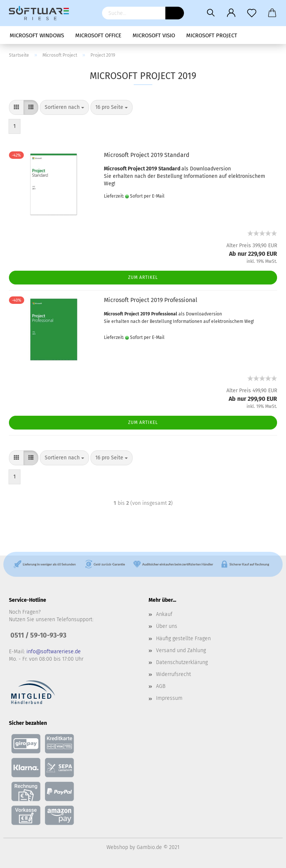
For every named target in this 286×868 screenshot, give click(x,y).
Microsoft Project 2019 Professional (151, 300)
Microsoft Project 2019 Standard (147, 155)
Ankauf (164, 614)
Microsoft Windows (37, 35)
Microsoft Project (212, 35)
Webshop (117, 847)
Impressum (169, 698)
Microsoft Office (98, 35)
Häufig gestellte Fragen (183, 639)
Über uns (167, 626)
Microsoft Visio (154, 35)
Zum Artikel (143, 277)
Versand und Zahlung (181, 650)
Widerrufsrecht (174, 674)
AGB (161, 686)
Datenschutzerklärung (182, 662)
